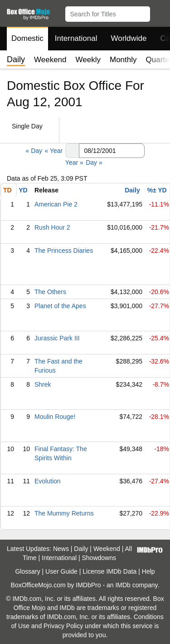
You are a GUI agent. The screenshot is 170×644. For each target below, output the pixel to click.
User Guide (61, 571)
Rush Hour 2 (52, 227)
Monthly (123, 60)
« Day (34, 151)
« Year (53, 151)
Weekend (50, 60)
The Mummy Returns (64, 513)
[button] (159, 12)
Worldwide (129, 38)
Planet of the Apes (60, 306)
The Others (50, 292)
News (61, 549)
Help (148, 571)
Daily (132, 190)
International (76, 38)
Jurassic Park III (57, 338)
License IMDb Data (109, 571)
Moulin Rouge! (55, 417)
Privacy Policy (63, 626)
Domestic (27, 38)
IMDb (123, 585)
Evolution (48, 481)
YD (23, 190)
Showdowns (99, 558)
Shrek (43, 384)
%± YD (157, 190)
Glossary (27, 571)
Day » (94, 162)
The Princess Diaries (64, 251)
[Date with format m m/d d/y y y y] (112, 151)
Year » (74, 162)
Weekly (88, 60)
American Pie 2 (56, 204)
